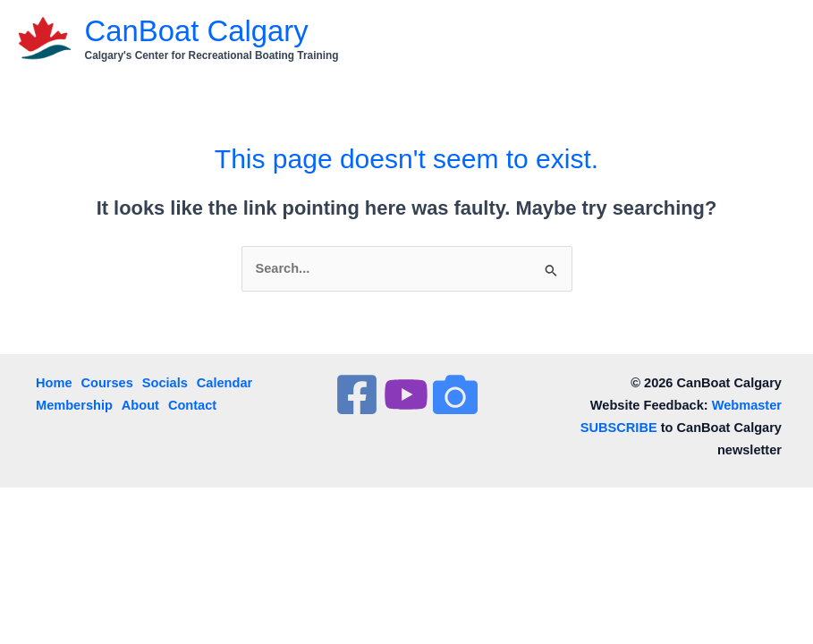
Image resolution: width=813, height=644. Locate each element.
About (140, 405)
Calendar (224, 383)
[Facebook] (357, 394)
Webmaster (747, 405)
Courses (107, 383)
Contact (192, 405)
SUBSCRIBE (619, 428)
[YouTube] (406, 394)
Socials (165, 383)
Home (54, 383)
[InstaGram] (455, 394)
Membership (74, 405)
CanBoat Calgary (197, 31)
